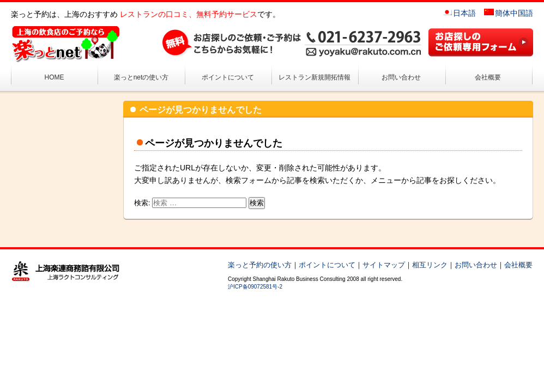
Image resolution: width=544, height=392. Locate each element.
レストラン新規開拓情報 (315, 77)
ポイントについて (228, 77)
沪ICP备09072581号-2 (255, 287)
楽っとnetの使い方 (141, 77)
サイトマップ (384, 265)
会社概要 (488, 77)
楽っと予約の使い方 (260, 265)
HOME (55, 77)
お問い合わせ (401, 77)
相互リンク (430, 265)
